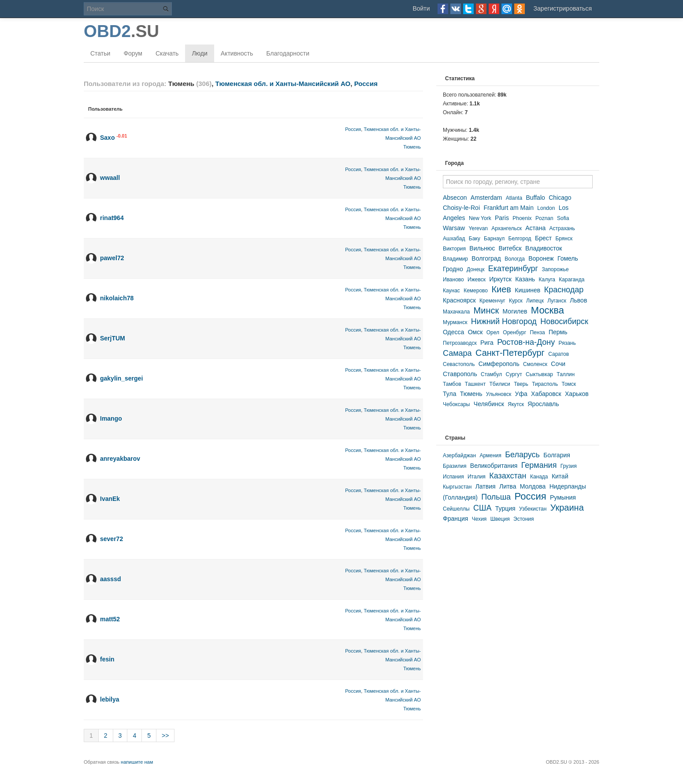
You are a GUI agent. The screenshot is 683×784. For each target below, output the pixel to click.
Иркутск (500, 279)
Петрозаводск (460, 343)
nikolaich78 (117, 298)
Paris (502, 218)
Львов (578, 300)
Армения (490, 455)
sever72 (111, 539)
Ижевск (477, 280)
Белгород (520, 239)
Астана (535, 228)
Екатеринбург (513, 269)
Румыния (563, 497)
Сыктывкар (539, 374)
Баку (475, 239)
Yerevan (478, 228)
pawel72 (112, 258)
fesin (107, 659)
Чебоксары (456, 404)
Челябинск (489, 404)
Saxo (107, 138)
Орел (493, 332)
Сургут (514, 374)
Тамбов (452, 384)
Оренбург (514, 332)
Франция (455, 519)
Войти (421, 8)
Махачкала (456, 312)
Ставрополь (460, 374)
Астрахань (562, 228)
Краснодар (564, 290)
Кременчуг (492, 301)
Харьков (577, 394)
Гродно (453, 269)
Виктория (454, 249)
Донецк (475, 269)
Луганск (557, 301)
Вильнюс (482, 248)
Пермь (558, 332)
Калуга (547, 280)
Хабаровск (546, 394)
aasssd (110, 579)
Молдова (533, 486)
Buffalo (535, 198)
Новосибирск (564, 321)
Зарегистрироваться (563, 8)
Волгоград (486, 258)
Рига (487, 343)
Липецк (535, 301)
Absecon (455, 198)
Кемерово (476, 291)
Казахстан (508, 476)
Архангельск (507, 228)
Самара (457, 353)
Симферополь (499, 364)
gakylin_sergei (121, 378)
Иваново (453, 280)
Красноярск (459, 300)
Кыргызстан (457, 487)
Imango (111, 418)
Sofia (563, 218)
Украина (567, 508)
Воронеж (541, 258)
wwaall (110, 178)
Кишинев (527, 290)
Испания (453, 477)
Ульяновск (499, 394)
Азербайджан (459, 455)
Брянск (564, 239)
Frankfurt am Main (509, 208)
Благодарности (288, 53)
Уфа (521, 394)
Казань (525, 279)
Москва (548, 310)
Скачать (167, 53)
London (546, 208)
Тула (449, 394)
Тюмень (412, 147)
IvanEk (110, 499)
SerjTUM (113, 338)
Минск (486, 310)
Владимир (455, 259)
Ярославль (543, 404)
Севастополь (459, 364)
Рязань (567, 343)
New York (480, 218)
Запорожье (555, 269)
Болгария (557, 455)
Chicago (560, 198)
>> (165, 735)
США (483, 508)
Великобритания (494, 466)
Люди (199, 53)
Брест (543, 238)
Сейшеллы (456, 509)
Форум (133, 53)
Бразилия (455, 466)
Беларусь (522, 455)
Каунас (451, 291)
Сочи (558, 364)
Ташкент (475, 384)
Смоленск (535, 364)
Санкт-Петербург (510, 353)
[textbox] (518, 182)
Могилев (515, 311)
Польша (496, 497)
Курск (516, 301)
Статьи (100, 53)
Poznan (544, 218)
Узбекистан (533, 509)
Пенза (537, 332)
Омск (475, 332)
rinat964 (112, 218)
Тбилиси (499, 384)
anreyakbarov (120, 459)
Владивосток (544, 248)
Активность (237, 53)
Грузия (569, 466)
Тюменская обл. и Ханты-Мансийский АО (283, 84)
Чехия (479, 519)
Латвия (486, 486)
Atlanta (514, 198)
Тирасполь (545, 384)
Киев (501, 289)
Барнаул (494, 239)
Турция (505, 508)
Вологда (515, 259)
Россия (366, 84)
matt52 (110, 619)
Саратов (559, 354)
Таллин (566, 374)
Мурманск (455, 322)
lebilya (110, 699)
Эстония (524, 519)
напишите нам (137, 762)
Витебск (510, 248)
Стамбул (491, 374)
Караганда (572, 280)
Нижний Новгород (504, 321)
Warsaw (454, 228)
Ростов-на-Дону (526, 342)
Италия (477, 477)
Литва (508, 486)
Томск (569, 384)
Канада (539, 477)
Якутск (516, 404)
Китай (560, 476)
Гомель (568, 258)
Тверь (521, 384)
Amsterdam (486, 198)
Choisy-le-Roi (461, 208)
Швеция (500, 519)
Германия (539, 465)
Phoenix (522, 218)
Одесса (453, 332)
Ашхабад (454, 239)
